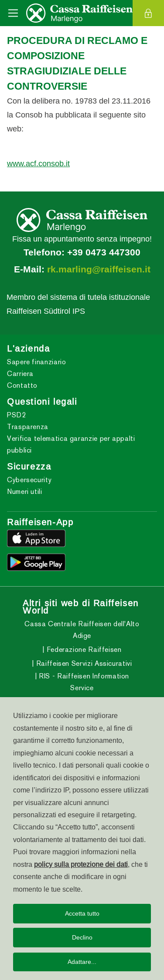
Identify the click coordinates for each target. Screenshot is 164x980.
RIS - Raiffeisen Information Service (83, 682)
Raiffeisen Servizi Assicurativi (83, 663)
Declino (82, 937)
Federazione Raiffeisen (83, 649)
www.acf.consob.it (38, 163)
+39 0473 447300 (104, 252)
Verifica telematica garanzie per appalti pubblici (71, 444)
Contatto (22, 385)
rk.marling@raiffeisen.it (99, 269)
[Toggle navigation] (13, 13)
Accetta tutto (82, 913)
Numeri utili (25, 492)
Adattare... (82, 962)
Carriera (20, 374)
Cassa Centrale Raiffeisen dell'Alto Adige (82, 630)
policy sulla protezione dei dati (81, 864)
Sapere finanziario (37, 362)
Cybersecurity (29, 480)
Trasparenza (28, 427)
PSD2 (17, 415)
